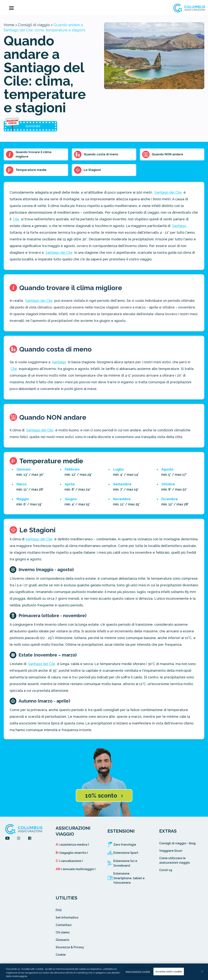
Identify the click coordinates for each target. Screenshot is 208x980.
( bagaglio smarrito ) (72, 853)
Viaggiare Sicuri (171, 851)
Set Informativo (67, 918)
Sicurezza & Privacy (70, 947)
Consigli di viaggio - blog (177, 843)
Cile (16, 219)
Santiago (179, 226)
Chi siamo (63, 932)
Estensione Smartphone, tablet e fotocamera (129, 878)
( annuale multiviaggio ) (76, 869)
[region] (104, 972)
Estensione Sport (126, 853)
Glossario (62, 940)
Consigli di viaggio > (35, 25)
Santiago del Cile (168, 192)
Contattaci (64, 925)
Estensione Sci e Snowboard (125, 863)
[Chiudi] (202, 971)
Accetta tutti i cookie (169, 971)
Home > (10, 25)
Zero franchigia (125, 845)
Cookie (61, 955)
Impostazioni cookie (138, 971)
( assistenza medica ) (72, 845)
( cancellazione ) (69, 861)
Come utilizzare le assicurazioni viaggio (175, 860)
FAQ (59, 910)
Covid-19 (166, 870)
